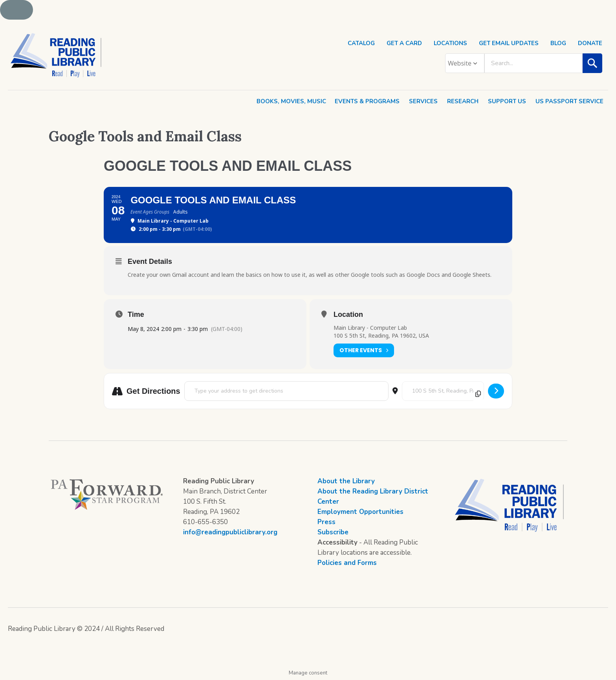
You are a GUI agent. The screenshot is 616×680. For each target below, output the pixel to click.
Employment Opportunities (360, 512)
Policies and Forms (347, 563)
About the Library (346, 481)
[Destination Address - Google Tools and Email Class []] (443, 391)
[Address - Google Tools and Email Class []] (286, 391)
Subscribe (333, 532)
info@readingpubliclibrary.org (230, 532)
